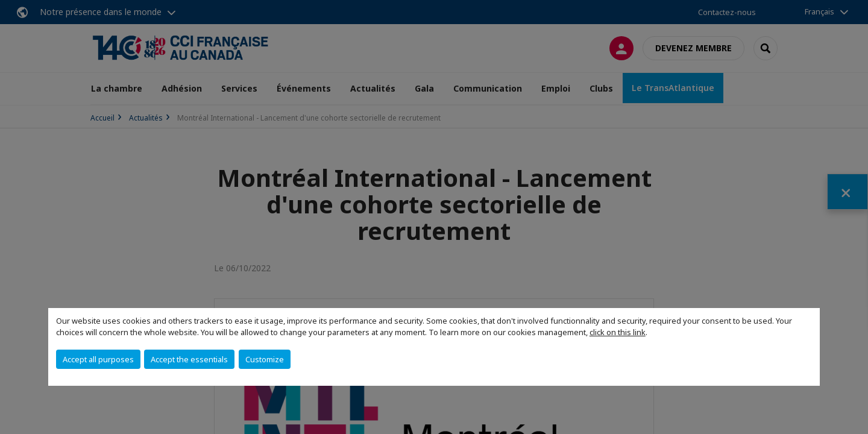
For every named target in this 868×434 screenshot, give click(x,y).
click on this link (618, 332)
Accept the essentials (189, 359)
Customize (265, 359)
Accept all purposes (98, 359)
